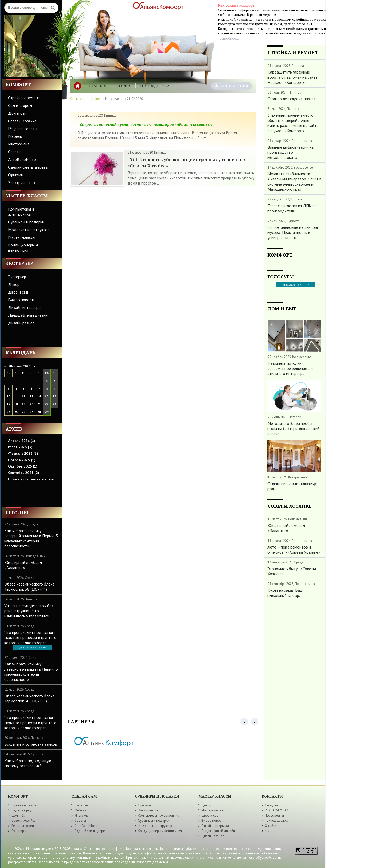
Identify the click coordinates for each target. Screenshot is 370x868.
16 (54, 396)
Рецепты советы (23, 129)
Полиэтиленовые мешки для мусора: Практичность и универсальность (293, 232)
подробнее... (228, 38)
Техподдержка (155, 86)
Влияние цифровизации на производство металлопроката (291, 152)
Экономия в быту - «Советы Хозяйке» (292, 571)
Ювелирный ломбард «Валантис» (23, 565)
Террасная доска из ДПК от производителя (292, 208)
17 (8, 404)
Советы (15, 152)
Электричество (22, 182)
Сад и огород (20, 105)
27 (31, 412)
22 (47, 404)
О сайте (271, 826)
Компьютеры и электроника (21, 212)
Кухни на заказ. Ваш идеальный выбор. (285, 593)
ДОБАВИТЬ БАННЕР (33, 647)
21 (39, 404)
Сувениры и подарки (26, 222)
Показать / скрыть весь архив (31, 479)
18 (16, 404)
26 (24, 412)
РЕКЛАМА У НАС (277, 810)
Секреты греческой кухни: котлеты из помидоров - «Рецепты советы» (146, 124)
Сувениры (19, 831)
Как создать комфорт (86, 99)
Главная (98, 86)
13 (31, 396)
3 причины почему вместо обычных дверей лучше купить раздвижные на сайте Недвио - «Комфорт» (293, 123)
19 (24, 404)
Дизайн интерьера (24, 307)
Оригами (16, 175)
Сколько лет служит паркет (292, 99)
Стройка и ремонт (24, 98)
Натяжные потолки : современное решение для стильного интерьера (291, 368)
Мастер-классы (22, 237)
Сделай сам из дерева (28, 167)
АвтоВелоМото (22, 159)
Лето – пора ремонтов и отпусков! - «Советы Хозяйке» (294, 550)
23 (54, 404)
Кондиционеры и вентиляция (23, 248)
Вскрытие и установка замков (31, 744)
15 (47, 396)
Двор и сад (18, 292)
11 (16, 396)
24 (8, 412)
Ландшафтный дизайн (28, 315)
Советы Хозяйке (22, 121)
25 (16, 412)
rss (267, 831)
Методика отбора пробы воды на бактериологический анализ (293, 428)
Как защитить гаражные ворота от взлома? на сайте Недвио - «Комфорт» (293, 77)
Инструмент (19, 144)
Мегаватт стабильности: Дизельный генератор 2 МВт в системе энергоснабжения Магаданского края (294, 181)
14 (39, 396)
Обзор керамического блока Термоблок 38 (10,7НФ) (29, 587)
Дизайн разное (21, 323)
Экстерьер (17, 277)
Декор (14, 284)
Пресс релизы (275, 815)
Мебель (15, 136)
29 (47, 412)
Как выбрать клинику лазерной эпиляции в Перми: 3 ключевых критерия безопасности (31, 538)
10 (8, 396)
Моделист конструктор (29, 230)
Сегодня (123, 86)
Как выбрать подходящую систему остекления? (28, 763)
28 (39, 412)
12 (24, 396)
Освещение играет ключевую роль (293, 486)
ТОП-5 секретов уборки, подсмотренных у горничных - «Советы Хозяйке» (188, 162)
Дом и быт (18, 113)
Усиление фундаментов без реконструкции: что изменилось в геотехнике (29, 611)
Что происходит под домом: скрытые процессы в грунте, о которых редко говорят (30, 637)
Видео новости (22, 300)
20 (31, 404)
